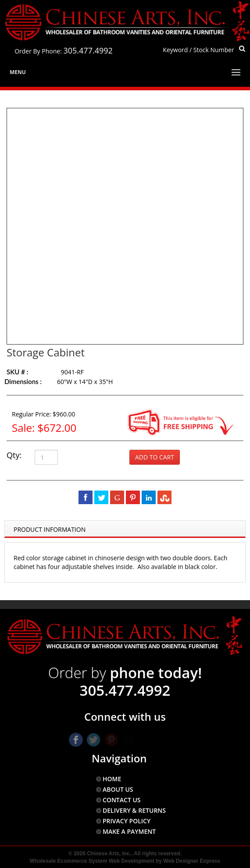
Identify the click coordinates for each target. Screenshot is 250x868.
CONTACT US (122, 800)
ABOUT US (118, 789)
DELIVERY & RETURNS (134, 810)
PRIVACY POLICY (127, 821)
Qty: (14, 455)
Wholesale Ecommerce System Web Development (92, 861)
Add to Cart (155, 457)
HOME (112, 779)
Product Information (50, 529)
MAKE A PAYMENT (129, 831)
